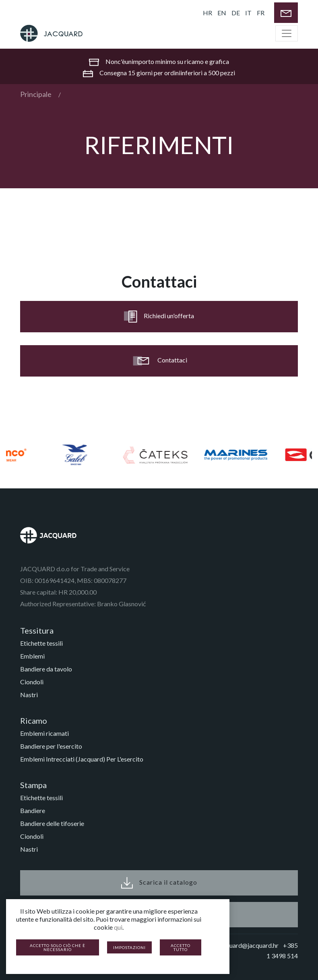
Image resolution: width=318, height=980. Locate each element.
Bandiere (33, 810)
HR (208, 13)
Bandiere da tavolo (46, 669)
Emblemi (32, 656)
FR (261, 13)
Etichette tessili (41, 643)
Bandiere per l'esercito (51, 746)
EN (222, 13)
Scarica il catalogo (159, 883)
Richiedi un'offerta (159, 317)
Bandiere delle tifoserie (52, 823)
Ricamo (34, 721)
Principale (36, 94)
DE (236, 13)
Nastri (29, 695)
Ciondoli (32, 682)
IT (248, 13)
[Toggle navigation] (287, 33)
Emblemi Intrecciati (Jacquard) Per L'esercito (82, 759)
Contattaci (159, 361)
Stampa (33, 785)
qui (118, 927)
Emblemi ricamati (44, 733)
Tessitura (37, 630)
